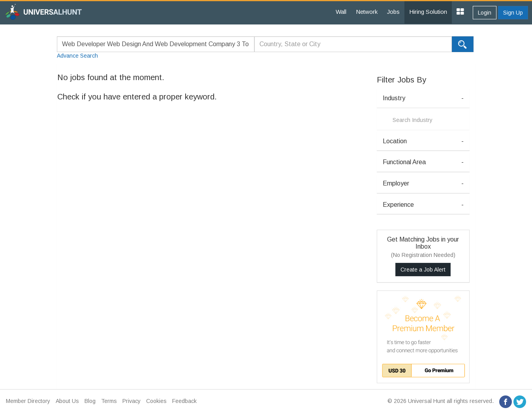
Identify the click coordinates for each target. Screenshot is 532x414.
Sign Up (513, 13)
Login (485, 13)
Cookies (156, 401)
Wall (341, 12)
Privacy (132, 401)
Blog (90, 401)
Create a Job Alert (423, 270)
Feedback (184, 401)
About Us (67, 401)
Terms (109, 401)
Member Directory (28, 401)
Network (367, 12)
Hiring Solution (428, 12)
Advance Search (77, 56)
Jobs (393, 12)
